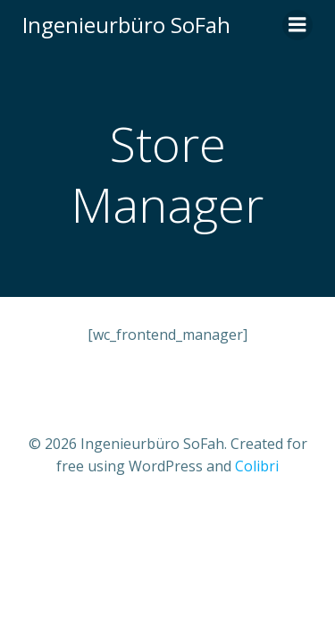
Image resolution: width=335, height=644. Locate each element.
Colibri (257, 466)
